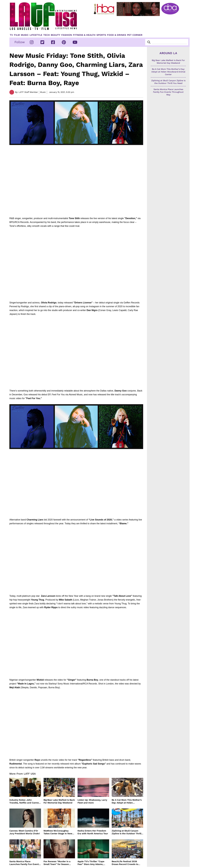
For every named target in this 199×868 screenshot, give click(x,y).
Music (25, 35)
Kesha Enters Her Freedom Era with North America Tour (93, 832)
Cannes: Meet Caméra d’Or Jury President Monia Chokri (25, 832)
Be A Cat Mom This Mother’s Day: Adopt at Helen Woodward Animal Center (127, 801)
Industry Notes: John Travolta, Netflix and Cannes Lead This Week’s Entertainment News (25, 801)
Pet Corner (135, 35)
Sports (101, 35)
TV (11, 35)
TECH (47, 35)
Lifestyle (36, 35)
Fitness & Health (84, 35)
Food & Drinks (117, 35)
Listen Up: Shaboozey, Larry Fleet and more (92, 801)
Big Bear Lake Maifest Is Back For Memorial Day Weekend (59, 801)
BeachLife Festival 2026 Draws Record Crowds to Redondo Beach (125, 863)
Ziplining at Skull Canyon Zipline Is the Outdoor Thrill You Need (126, 832)
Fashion (67, 35)
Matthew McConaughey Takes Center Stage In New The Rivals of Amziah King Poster (58, 832)
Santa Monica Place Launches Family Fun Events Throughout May (25, 863)
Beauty (56, 35)
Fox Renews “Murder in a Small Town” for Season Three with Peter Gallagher (58, 863)
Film (17, 35)
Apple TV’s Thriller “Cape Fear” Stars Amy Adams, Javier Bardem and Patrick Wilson (92, 863)
